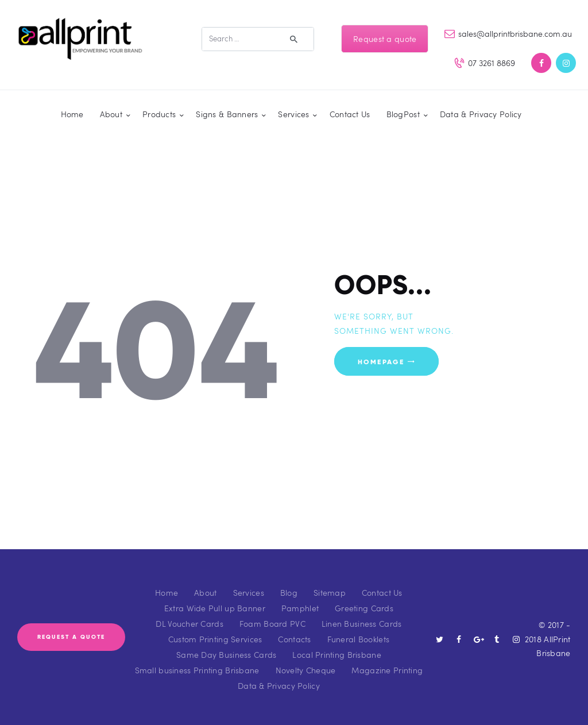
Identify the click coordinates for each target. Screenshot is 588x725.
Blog (289, 593)
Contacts (294, 639)
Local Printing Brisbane (336, 655)
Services (249, 593)
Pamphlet (300, 608)
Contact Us (382, 593)
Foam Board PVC (272, 624)
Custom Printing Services (215, 639)
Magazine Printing (387, 670)
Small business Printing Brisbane (197, 670)
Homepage (381, 361)
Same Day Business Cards (226, 655)
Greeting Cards (364, 608)
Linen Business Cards (362, 624)
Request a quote (385, 39)
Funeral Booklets (358, 639)
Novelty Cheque (306, 670)
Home (167, 593)
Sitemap (330, 593)
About (205, 593)
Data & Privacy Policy (279, 686)
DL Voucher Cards (189, 624)
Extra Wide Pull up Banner (215, 608)
